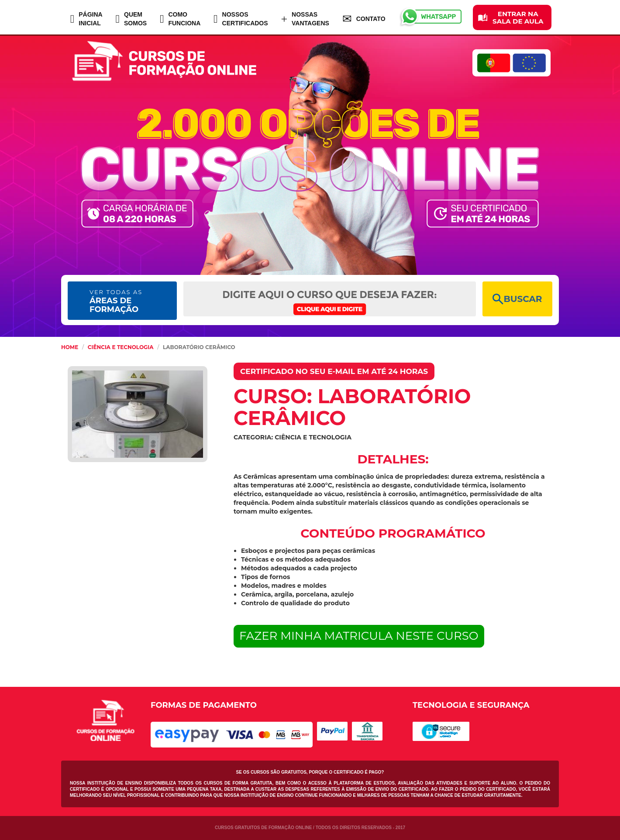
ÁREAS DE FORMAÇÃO (116, 301)
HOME (70, 347)
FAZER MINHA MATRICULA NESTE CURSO (359, 636)
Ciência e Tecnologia (121, 347)
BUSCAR (517, 299)
